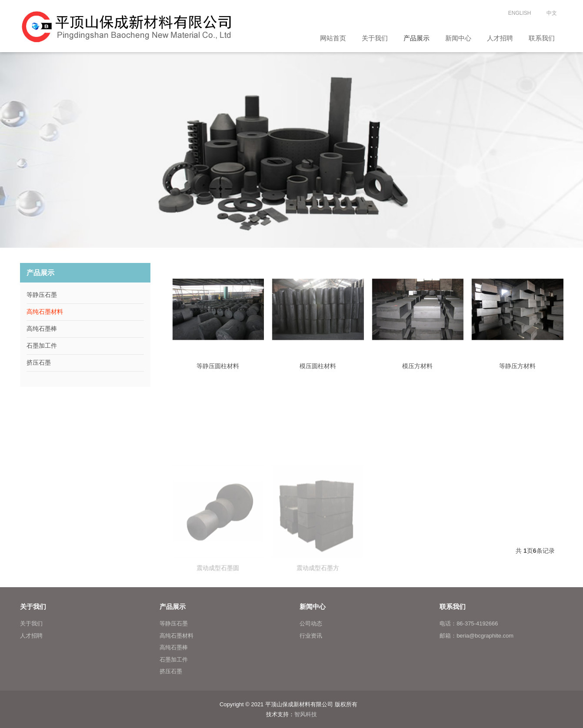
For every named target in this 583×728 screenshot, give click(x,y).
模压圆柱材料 (318, 366)
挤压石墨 (39, 362)
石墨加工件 (42, 346)
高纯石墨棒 (42, 329)
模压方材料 (417, 366)
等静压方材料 (517, 366)
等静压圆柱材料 (218, 366)
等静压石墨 (42, 295)
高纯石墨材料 (45, 312)
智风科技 (306, 714)
